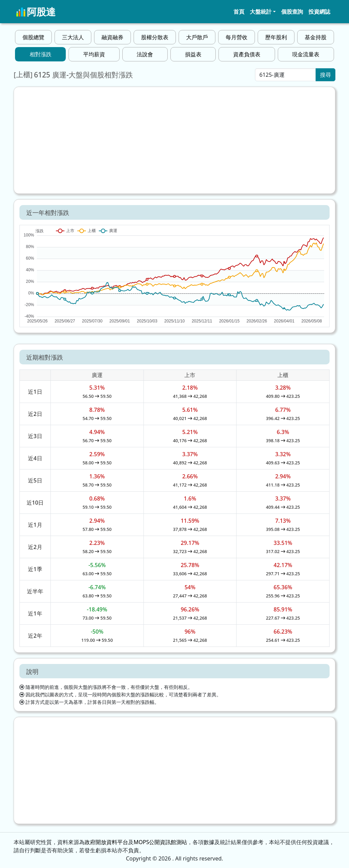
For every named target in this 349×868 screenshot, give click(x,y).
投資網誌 (319, 12)
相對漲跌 (41, 54)
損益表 (193, 54)
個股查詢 (292, 12)
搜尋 (325, 75)
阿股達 (36, 12)
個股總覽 (33, 37)
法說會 (145, 54)
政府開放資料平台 (106, 842)
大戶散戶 (197, 37)
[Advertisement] (174, 140)
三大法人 (73, 37)
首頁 (239, 12)
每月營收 (237, 37)
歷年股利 (276, 37)
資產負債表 (247, 54)
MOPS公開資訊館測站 (160, 842)
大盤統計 (261, 12)
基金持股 (316, 37)
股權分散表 (155, 37)
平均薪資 (94, 54)
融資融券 (112, 37)
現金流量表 (306, 54)
